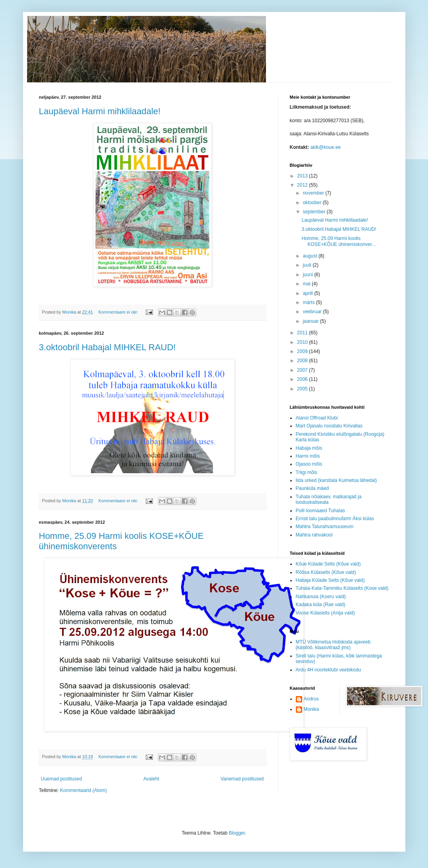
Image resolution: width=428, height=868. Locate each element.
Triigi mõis (307, 472)
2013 (303, 176)
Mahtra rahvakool (314, 535)
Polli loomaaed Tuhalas (321, 511)
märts (309, 302)
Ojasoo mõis (309, 464)
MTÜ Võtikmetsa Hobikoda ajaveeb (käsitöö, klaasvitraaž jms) (333, 645)
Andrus (311, 699)
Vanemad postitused (242, 779)
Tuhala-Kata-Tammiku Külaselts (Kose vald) (342, 588)
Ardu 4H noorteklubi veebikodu (328, 670)
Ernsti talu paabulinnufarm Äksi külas (335, 519)
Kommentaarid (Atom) (83, 790)
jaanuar (311, 321)
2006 (303, 379)
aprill (308, 293)
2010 (303, 342)
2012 (303, 185)
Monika (312, 709)
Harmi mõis (308, 456)
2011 (303, 333)
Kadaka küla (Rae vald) (321, 605)
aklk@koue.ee (326, 147)
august (310, 256)
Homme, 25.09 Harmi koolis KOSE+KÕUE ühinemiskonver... (338, 241)
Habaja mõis (309, 448)
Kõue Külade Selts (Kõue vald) (328, 564)
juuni (308, 275)
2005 (303, 389)
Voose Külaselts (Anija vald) (325, 613)
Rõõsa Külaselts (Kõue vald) (326, 572)
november (314, 193)
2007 (303, 370)
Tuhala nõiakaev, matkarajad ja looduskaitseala (329, 499)
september (315, 212)
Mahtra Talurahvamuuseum (325, 527)
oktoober (313, 203)
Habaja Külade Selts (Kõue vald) (330, 580)
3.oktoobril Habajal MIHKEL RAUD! (107, 347)
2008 (303, 361)
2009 (303, 351)
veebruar (313, 312)
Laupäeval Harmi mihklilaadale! (100, 111)
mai (307, 284)
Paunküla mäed (312, 488)
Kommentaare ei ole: (119, 312)
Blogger (237, 833)
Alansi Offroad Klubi (317, 418)
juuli (308, 265)
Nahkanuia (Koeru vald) (321, 597)
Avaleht (151, 779)
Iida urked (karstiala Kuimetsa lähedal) (336, 480)
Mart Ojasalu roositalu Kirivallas (329, 426)
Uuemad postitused (62, 779)
